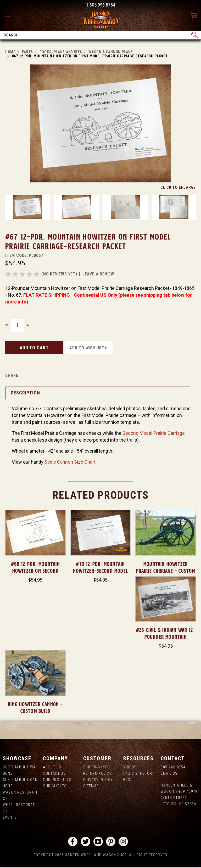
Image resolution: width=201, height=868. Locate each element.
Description (25, 393)
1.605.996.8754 (101, 5)
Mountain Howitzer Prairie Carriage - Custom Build (166, 571)
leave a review (98, 274)
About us (52, 767)
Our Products (57, 780)
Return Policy (97, 773)
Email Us (169, 773)
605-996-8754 (173, 767)
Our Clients (55, 786)
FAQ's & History (139, 773)
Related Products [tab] (101, 495)
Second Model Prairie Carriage (154, 433)
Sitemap (91, 786)
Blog (128, 780)
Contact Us (54, 773)
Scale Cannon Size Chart (70, 462)
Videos (130, 767)
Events (10, 817)
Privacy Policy (98, 780)
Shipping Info (97, 767)
